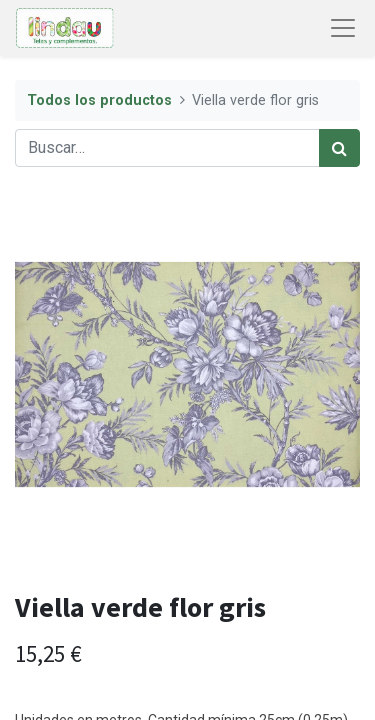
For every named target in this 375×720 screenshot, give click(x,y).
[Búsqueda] (339, 148)
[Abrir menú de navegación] (343, 28)
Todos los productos (99, 100)
